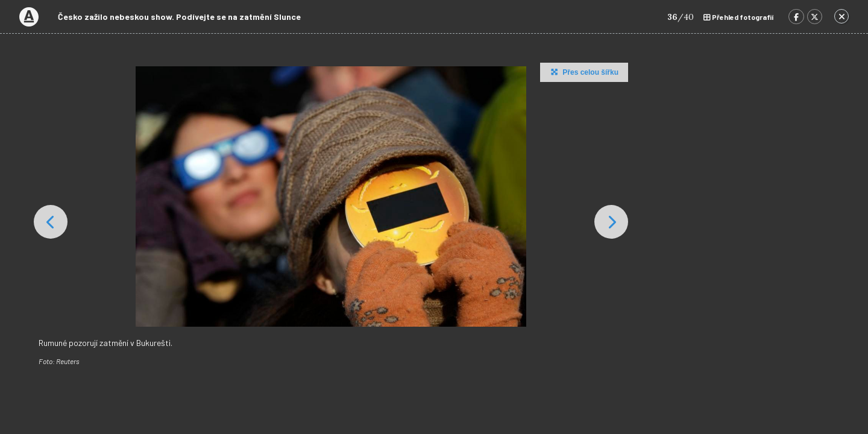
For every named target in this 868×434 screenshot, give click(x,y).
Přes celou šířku (583, 72)
